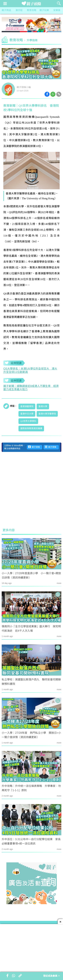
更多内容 (9, 530)
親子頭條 (34, 447)
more (59, 583)
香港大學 (43, 406)
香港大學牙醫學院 (47, 414)
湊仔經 (19, 10)
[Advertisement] (32, 490)
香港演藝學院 (27, 406)
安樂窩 (57, 10)
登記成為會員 (52, 976)
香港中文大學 (27, 414)
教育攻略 (32, 10)
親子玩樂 (44, 10)
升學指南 (32, 41)
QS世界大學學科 (28, 421)
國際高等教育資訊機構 (31, 429)
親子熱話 (6, 10)
